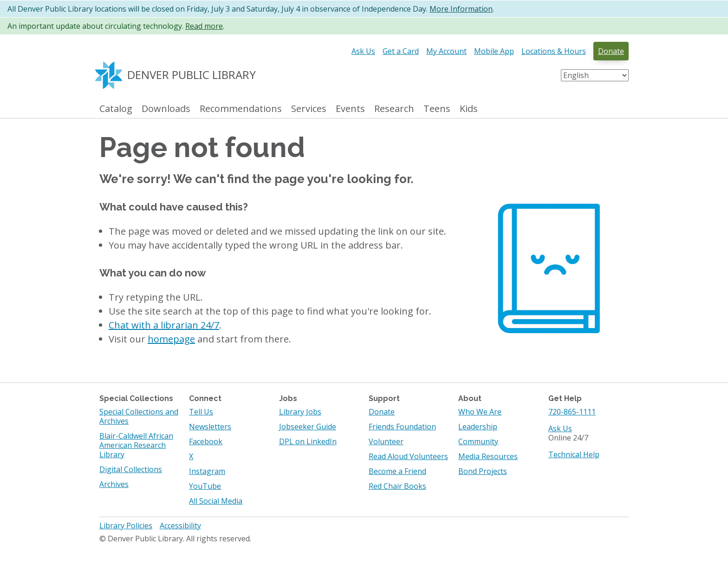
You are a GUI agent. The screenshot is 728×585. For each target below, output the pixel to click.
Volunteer (386, 441)
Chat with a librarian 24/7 (164, 325)
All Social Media (216, 501)
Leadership (478, 427)
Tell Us (201, 412)
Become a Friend (397, 471)
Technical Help (574, 454)
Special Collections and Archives (139, 416)
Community (478, 441)
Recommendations (241, 109)
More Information (461, 9)
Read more (204, 26)
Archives (114, 484)
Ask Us (363, 51)
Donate (611, 51)
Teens (437, 109)
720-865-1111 (572, 412)
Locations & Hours (554, 51)
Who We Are (480, 412)
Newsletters (210, 427)
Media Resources (488, 456)
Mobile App (494, 51)
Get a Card (401, 51)
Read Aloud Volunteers (408, 456)
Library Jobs (300, 412)
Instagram (207, 471)
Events (350, 109)
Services (309, 109)
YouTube (205, 486)
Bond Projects (483, 471)
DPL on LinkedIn (308, 441)
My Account (446, 51)
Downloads (166, 109)
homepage (171, 339)
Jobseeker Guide (308, 427)
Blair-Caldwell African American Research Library (136, 445)
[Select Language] (595, 75)
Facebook (206, 441)
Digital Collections (131, 469)
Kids (469, 109)
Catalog (116, 109)
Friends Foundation (402, 427)
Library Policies (126, 526)
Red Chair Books (397, 486)
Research (394, 109)
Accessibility (180, 526)
